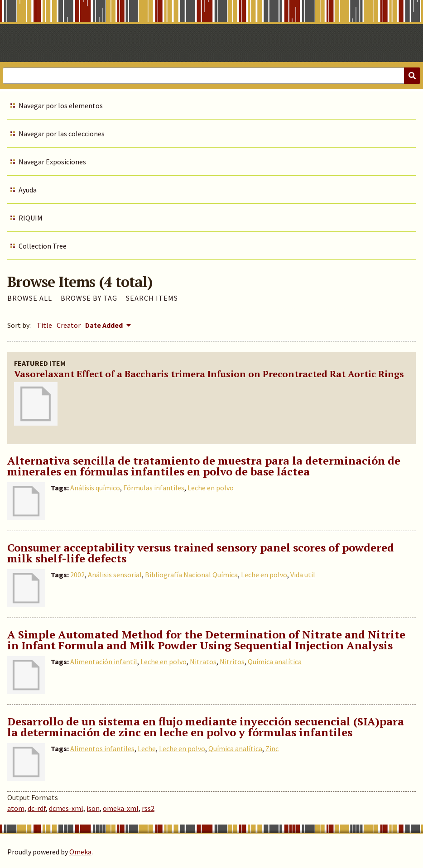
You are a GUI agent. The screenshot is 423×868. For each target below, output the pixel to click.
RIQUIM (31, 218)
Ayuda (28, 190)
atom (16, 808)
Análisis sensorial (115, 575)
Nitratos (203, 662)
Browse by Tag (89, 298)
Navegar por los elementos (61, 106)
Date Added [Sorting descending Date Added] (105, 325)
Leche (147, 748)
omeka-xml (121, 808)
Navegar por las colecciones (62, 134)
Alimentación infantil (104, 662)
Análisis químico (95, 488)
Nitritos (232, 662)
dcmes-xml (66, 808)
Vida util (303, 575)
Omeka (80, 852)
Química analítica (275, 662)
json (93, 808)
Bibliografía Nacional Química (191, 575)
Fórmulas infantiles (154, 488)
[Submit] (412, 76)
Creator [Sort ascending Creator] (69, 325)
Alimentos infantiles (102, 748)
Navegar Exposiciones (52, 162)
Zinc (272, 748)
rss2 (148, 808)
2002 (77, 575)
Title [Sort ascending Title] (44, 325)
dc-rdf (37, 808)
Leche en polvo (211, 488)
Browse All (30, 298)
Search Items (152, 298)
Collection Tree (43, 246)
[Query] (211, 76)
